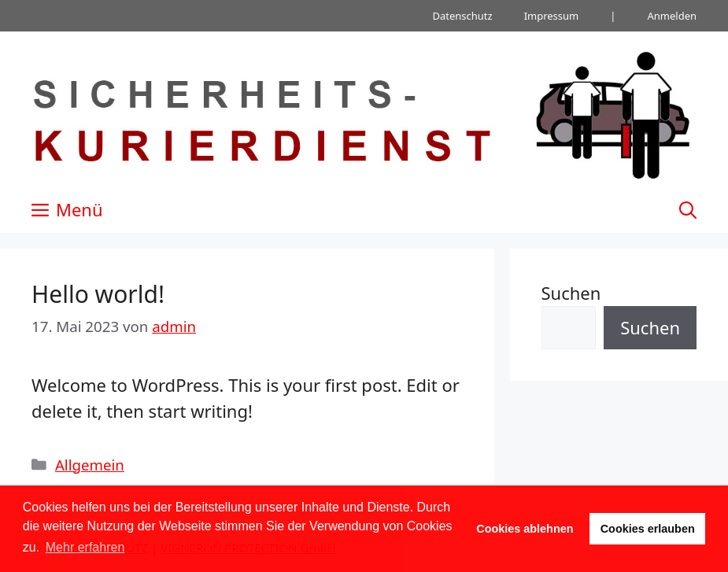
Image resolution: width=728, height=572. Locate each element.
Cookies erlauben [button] (648, 529)
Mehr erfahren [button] (85, 547)
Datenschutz (462, 16)
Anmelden (672, 16)
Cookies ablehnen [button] (525, 529)
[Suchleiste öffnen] (688, 209)
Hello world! (98, 294)
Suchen (571, 293)
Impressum (552, 16)
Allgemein (90, 465)
